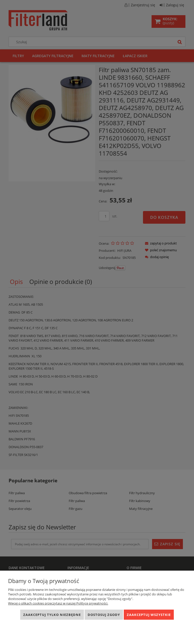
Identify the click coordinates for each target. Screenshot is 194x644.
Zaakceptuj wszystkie (149, 615)
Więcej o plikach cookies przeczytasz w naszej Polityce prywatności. (58, 603)
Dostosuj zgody (104, 615)
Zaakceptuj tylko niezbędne (52, 615)
